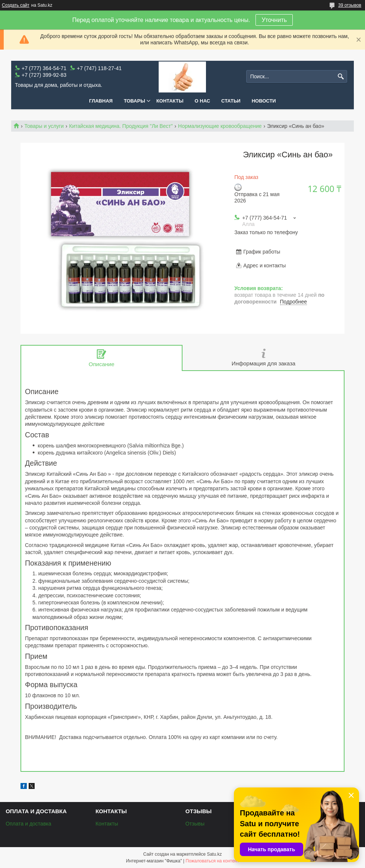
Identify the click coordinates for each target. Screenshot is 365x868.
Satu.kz (214, 854)
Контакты (170, 101)
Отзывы (195, 824)
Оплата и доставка (28, 824)
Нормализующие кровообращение (220, 126)
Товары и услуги (44, 126)
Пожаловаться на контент (212, 861)
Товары (134, 101)
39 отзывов (350, 5)
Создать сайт (16, 5)
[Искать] (341, 77)
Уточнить (274, 20)
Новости (264, 101)
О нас (203, 101)
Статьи (231, 101)
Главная (101, 101)
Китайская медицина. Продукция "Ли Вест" (121, 126)
